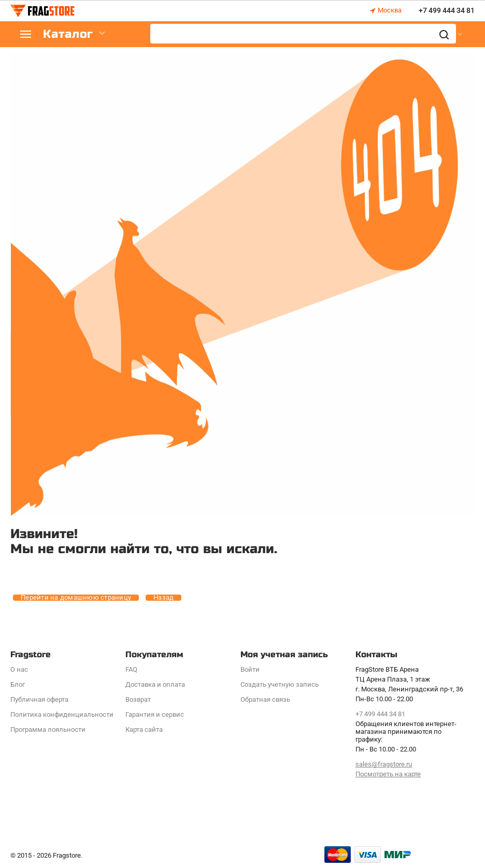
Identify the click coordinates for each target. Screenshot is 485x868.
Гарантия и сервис (155, 714)
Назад (163, 598)
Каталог (73, 34)
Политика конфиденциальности (62, 714)
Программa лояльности (48, 729)
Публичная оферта (39, 699)
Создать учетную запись (280, 684)
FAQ (131, 669)
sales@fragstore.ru (384, 764)
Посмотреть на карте (388, 774)
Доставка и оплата (155, 684)
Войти (250, 669)
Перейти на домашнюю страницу (76, 598)
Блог (18, 684)
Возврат (138, 699)
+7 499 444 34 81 (447, 11)
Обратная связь (265, 699)
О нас (19, 669)
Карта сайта (144, 729)
